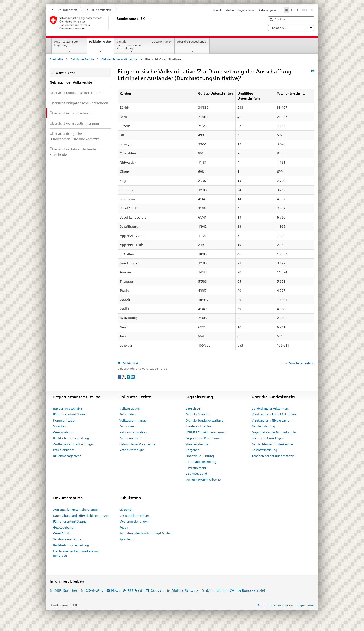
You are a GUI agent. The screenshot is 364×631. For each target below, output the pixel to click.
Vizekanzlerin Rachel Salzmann (274, 414)
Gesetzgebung (63, 432)
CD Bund (125, 510)
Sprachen (60, 426)
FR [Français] (293, 10)
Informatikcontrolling (201, 462)
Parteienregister (130, 438)
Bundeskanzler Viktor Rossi (271, 409)
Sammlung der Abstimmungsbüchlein (146, 533)
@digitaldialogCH (220, 590)
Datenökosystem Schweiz (203, 480)
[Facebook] (120, 376)
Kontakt (218, 10)
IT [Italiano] (298, 10)
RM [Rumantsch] (305, 10)
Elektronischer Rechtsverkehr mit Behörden (76, 553)
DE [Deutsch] (287, 10)
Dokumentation (162, 41)
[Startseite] (116, 23)
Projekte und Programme (203, 438)
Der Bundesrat (65, 10)
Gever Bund (61, 533)
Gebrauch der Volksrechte (119, 59)
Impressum (305, 605)
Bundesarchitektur (198, 426)
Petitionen (127, 426)
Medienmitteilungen (134, 521)
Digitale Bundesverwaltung (205, 420)
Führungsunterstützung (70, 414)
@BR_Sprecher (65, 590)
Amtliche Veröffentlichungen (74, 444)
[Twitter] (124, 376)
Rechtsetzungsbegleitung (71, 438)
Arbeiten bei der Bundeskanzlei (274, 456)
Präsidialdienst (63, 450)
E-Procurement (196, 468)
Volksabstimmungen (134, 420)
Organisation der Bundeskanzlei (274, 432)
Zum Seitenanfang (301, 363)
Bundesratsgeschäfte (68, 409)
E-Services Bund (196, 474)
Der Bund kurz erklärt (134, 516)
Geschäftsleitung (263, 426)
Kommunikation (65, 420)
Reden (124, 527)
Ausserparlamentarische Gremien (76, 510)
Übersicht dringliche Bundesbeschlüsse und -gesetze (75, 136)
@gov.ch (157, 590)
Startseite (56, 59)
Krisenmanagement (67, 456)
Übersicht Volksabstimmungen (74, 123)
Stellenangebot (268, 10)
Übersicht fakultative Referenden (76, 93)
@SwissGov (94, 590)
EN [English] (311, 10)
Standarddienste (197, 444)
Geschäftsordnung (264, 450)
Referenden (127, 414)
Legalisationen (247, 10)
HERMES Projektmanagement (206, 432)
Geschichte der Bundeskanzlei (272, 444)
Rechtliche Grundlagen (268, 438)
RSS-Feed (135, 590)
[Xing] (129, 376)
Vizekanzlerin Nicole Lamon (271, 420)
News (116, 590)
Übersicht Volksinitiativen (70, 113)
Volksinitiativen (130, 409)
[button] (272, 20)
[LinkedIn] (133, 376)
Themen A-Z (291, 28)
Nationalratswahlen (133, 432)
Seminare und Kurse (67, 539)
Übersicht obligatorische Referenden (79, 103)
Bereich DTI (193, 409)
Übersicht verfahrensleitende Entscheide (73, 152)
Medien (230, 10)
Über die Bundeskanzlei (192, 41)
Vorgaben (192, 450)
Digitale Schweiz (197, 414)
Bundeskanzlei (100, 10)
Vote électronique (132, 450)
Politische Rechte (101, 43)
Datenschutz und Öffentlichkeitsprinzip (81, 516)
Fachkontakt (131, 363)
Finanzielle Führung (200, 456)
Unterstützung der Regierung (66, 43)
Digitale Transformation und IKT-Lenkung (129, 45)
